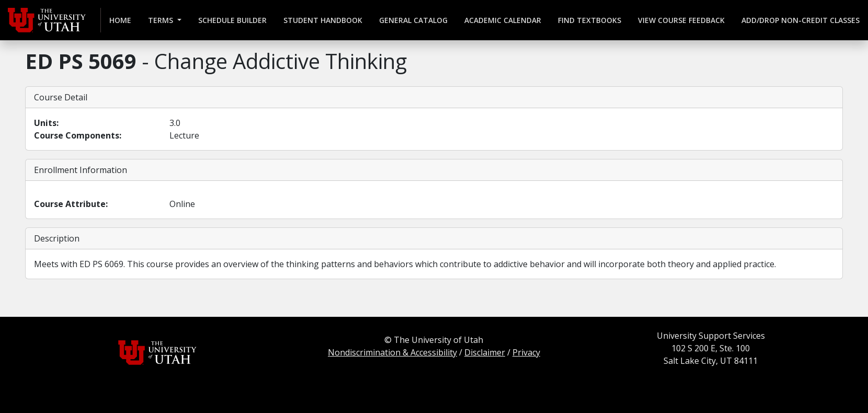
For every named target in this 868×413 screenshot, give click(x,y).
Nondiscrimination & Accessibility (392, 352)
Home (120, 20)
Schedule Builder (232, 20)
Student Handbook (323, 20)
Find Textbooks (590, 20)
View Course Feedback (681, 20)
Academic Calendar (503, 20)
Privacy (526, 352)
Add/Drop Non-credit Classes (801, 20)
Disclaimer (485, 352)
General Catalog (413, 20)
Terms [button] (162, 20)
